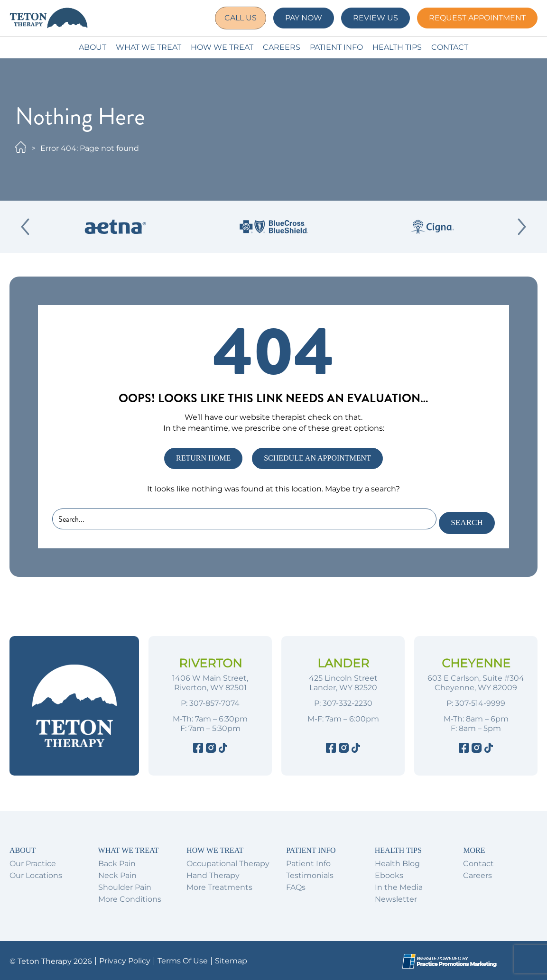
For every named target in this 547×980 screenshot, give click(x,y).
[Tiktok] (223, 748)
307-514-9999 (480, 702)
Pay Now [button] (304, 18)
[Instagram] (210, 748)
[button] (238, 18)
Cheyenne (476, 662)
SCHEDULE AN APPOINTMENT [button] (317, 458)
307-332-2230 (348, 702)
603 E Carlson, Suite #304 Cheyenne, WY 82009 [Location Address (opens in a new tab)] (476, 681)
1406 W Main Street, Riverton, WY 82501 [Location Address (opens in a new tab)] (210, 681)
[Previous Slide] (25, 227)
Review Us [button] (375, 18)
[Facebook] (198, 748)
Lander (343, 662)
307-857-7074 (214, 702)
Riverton (210, 662)
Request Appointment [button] (477, 18)
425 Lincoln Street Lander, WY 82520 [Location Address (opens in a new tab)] (343, 681)
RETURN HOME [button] (203, 458)
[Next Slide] (522, 227)
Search (464, 520)
